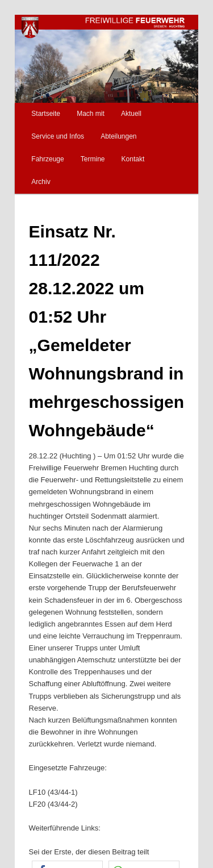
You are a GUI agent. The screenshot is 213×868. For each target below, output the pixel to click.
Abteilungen (118, 136)
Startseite (46, 114)
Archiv (41, 182)
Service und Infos (58, 136)
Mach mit (91, 114)
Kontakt (133, 159)
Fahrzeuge (47, 159)
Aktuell (131, 114)
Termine (93, 159)
